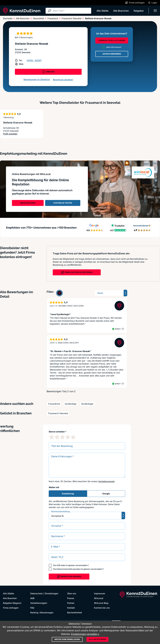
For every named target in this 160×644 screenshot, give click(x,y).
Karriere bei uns (102, 608)
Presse (71, 598)
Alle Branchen (121, 11)
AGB (58, 565)
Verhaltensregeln (106, 481)
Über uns (72, 593)
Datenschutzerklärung (66, 569)
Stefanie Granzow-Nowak (18, 123)
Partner (71, 603)
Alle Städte (102, 11)
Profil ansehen (16, 134)
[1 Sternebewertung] (52, 437)
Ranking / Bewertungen (42, 613)
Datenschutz (36, 593)
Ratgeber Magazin (12, 603)
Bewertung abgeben (63, 80)
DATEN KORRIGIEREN (112, 54)
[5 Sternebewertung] (73, 437)
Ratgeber (139, 11)
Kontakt (71, 608)
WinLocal (99, 598)
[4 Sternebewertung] (68, 437)
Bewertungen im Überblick (37, 79)
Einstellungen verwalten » (85, 634)
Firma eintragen (11, 608)
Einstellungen (52, 593)
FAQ (32, 608)
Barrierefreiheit (75, 613)
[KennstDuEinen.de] (22, 11)
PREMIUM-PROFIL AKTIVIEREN (112, 40)
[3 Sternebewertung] (62, 437)
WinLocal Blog (101, 603)
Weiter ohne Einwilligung (67, 639)
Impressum (100, 593)
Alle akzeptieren (97, 639)
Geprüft (118, 329)
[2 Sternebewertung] (57, 437)
